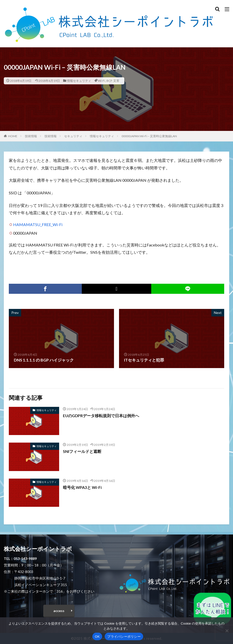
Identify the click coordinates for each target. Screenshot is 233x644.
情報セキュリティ (79, 81)
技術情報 (31, 136)
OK (97, 637)
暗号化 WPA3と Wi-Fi (83, 487)
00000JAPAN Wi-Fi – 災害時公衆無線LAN (149, 136)
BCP (109, 81)
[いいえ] (227, 631)
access (59, 611)
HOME (13, 136)
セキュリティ (73, 136)
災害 (116, 81)
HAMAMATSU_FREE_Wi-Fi (38, 224)
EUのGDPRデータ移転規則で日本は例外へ (101, 416)
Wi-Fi (102, 81)
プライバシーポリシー (124, 637)
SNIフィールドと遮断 (82, 451)
